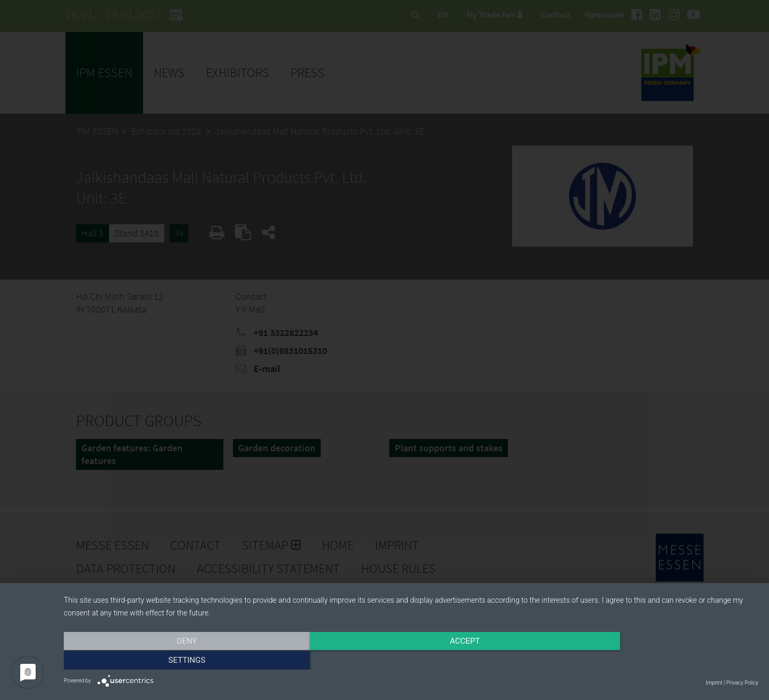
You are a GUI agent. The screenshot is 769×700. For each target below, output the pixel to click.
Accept (411, 661)
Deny (168, 661)
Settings (654, 661)
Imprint (714, 683)
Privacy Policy (742, 683)
